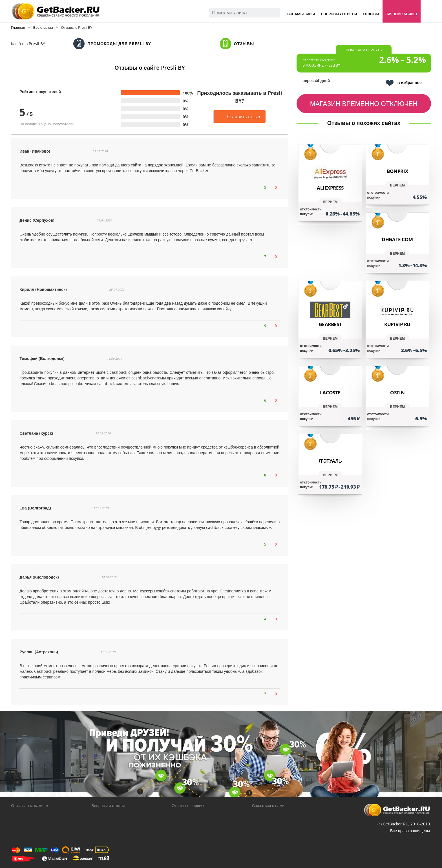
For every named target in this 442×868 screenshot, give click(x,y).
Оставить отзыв (240, 117)
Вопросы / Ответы (339, 14)
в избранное (404, 83)
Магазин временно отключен (364, 104)
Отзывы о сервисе (189, 806)
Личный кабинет (402, 14)
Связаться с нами (268, 806)
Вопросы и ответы (108, 806)
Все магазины (301, 14)
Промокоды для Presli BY (112, 44)
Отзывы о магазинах (30, 806)
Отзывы (371, 14)
